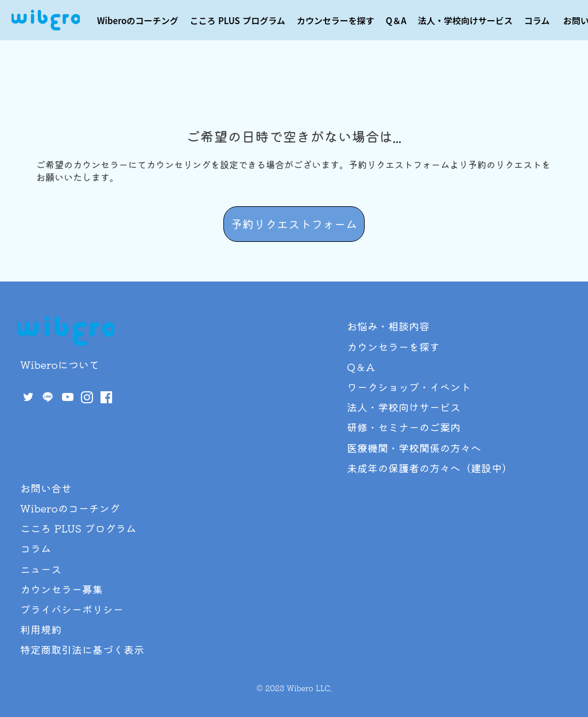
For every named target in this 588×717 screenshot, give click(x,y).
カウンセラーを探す (336, 20)
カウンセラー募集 (61, 589)
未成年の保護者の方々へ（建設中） (430, 468)
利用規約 (41, 629)
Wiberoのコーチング (138, 20)
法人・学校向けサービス (465, 20)
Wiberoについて (60, 364)
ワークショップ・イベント (409, 387)
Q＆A (396, 20)
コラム (537, 20)
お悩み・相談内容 (388, 326)
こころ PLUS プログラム (238, 20)
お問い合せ (46, 488)
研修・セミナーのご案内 (404, 427)
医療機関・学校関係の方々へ (414, 448)
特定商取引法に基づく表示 (82, 649)
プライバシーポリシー (72, 609)
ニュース (41, 569)
